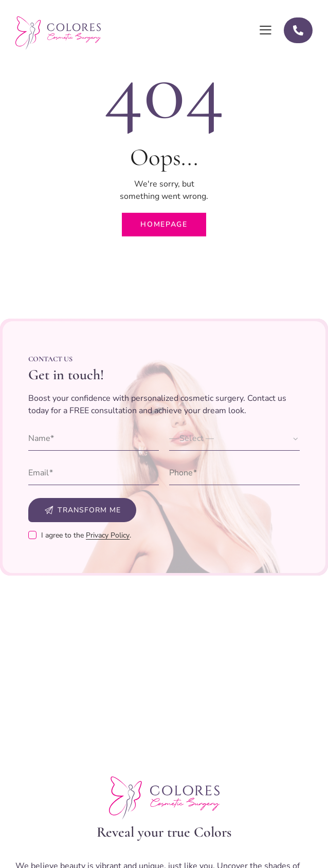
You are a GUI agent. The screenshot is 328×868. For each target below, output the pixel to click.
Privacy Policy (108, 536)
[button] (266, 30)
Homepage (164, 224)
